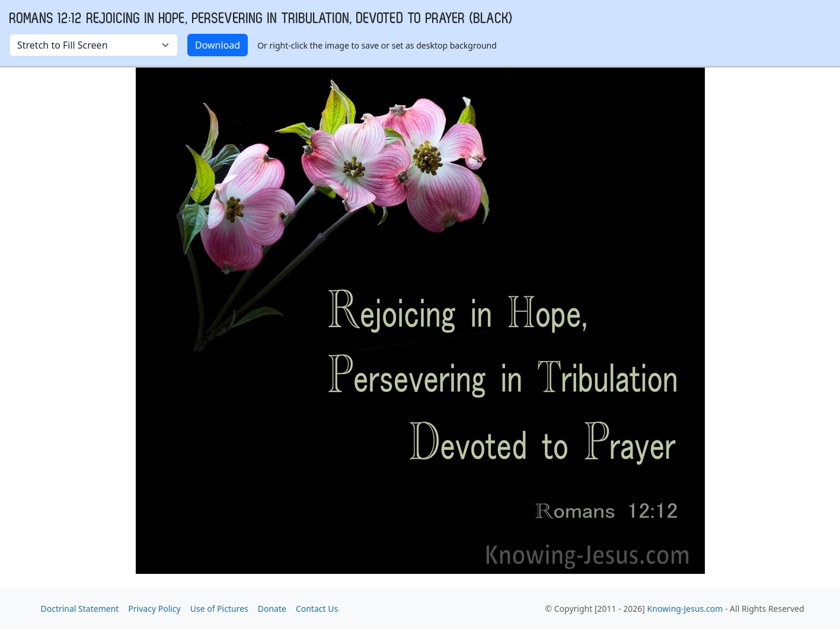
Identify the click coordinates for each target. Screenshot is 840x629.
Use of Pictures (219, 609)
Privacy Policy (154, 609)
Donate (272, 609)
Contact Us (317, 609)
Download (218, 45)
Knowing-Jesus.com (685, 609)
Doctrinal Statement (80, 609)
